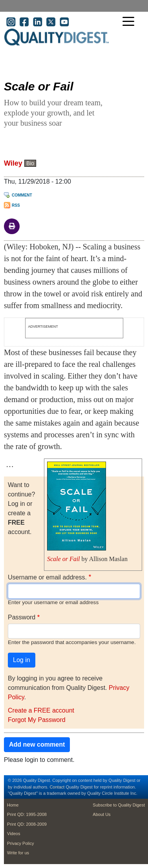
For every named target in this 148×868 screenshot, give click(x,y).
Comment (22, 195)
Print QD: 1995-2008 (27, 814)
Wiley (13, 163)
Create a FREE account (41, 710)
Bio (30, 163)
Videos (14, 834)
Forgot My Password (37, 720)
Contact (57, 787)
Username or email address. (47, 577)
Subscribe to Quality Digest (119, 805)
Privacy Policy (20, 843)
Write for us (18, 853)
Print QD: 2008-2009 (27, 824)
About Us (101, 814)
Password (22, 617)
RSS (16, 205)
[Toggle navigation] (130, 22)
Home (13, 805)
